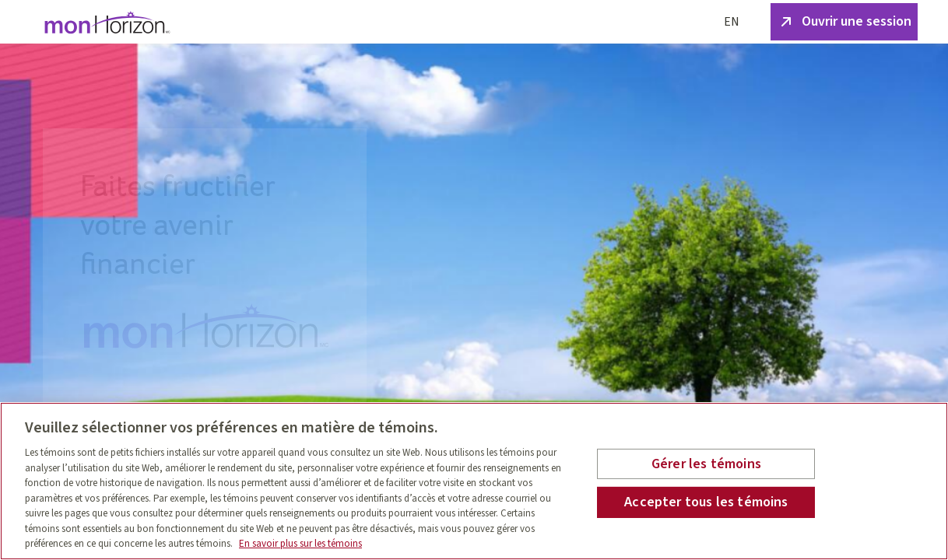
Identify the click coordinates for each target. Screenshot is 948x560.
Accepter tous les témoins (706, 502)
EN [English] (732, 22)
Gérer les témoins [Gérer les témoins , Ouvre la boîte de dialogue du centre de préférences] (706, 464)
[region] (474, 481)
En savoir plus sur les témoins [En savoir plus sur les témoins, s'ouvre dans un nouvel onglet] (300, 544)
